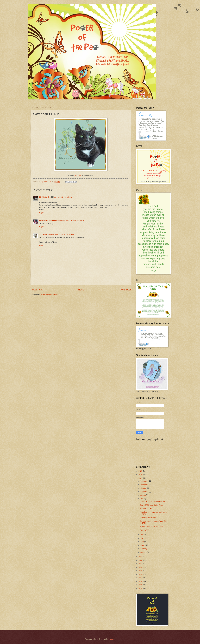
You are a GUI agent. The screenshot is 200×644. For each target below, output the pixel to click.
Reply (41, 213)
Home (81, 290)
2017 (141, 578)
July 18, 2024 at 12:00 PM (64, 234)
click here (78, 175)
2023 (141, 557)
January (144, 552)
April (142, 542)
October (144, 488)
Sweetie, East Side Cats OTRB (151, 527)
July (142, 499)
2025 (141, 475)
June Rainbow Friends (148, 518)
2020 (141, 567)
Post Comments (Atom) (49, 295)
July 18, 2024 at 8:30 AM (75, 220)
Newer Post (36, 290)
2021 (141, 564)
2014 (141, 588)
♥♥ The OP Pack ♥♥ (47, 234)
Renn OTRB (145, 530)
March (143, 545)
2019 (141, 571)
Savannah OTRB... (147, 508)
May (142, 538)
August (143, 495)
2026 (141, 471)
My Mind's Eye (45, 197)
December (144, 481)
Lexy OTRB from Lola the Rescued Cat (154, 502)
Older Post (125, 290)
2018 (141, 574)
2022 (141, 560)
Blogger (111, 639)
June (142, 535)
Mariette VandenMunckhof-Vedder (52, 220)
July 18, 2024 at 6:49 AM (63, 197)
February (144, 549)
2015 (141, 585)
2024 (141, 478)
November (144, 484)
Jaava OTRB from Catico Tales (151, 505)
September (145, 492)
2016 (141, 581)
